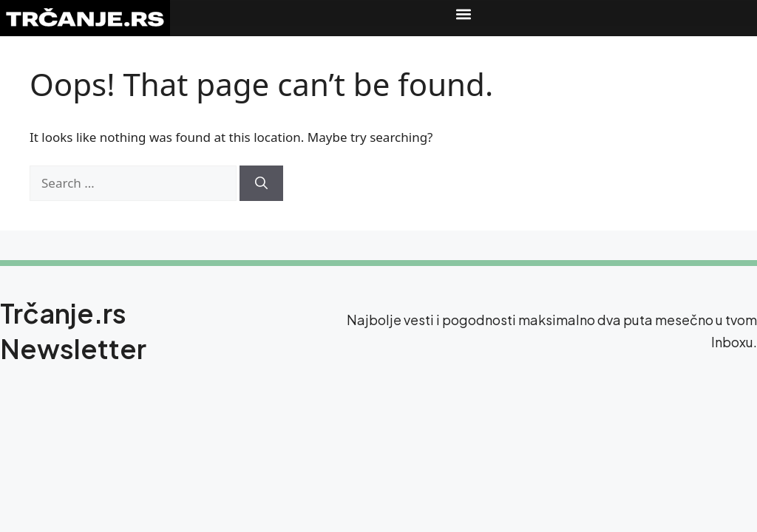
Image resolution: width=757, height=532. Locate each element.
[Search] (261, 183)
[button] (464, 14)
